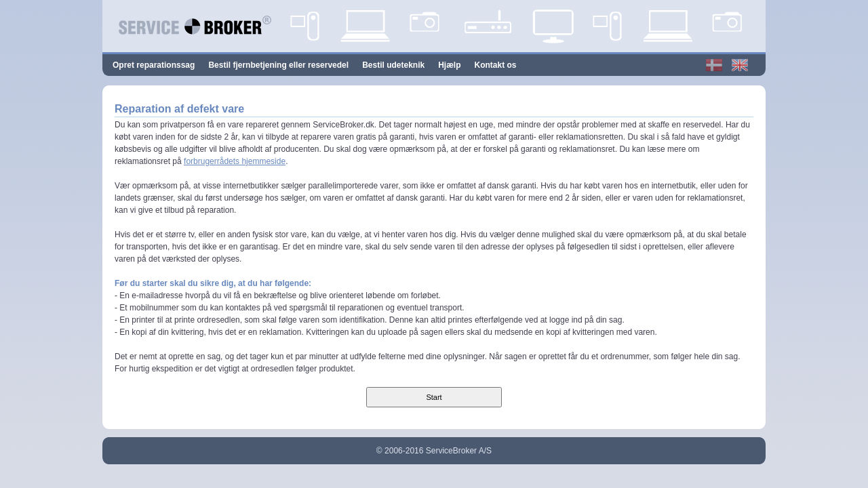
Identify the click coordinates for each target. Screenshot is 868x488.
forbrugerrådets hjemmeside (235, 161)
